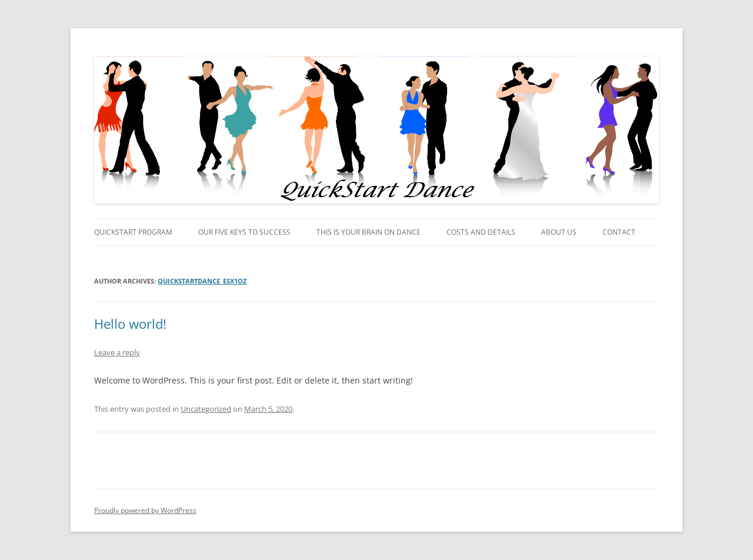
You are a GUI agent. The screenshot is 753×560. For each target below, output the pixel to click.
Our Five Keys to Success (244, 232)
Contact (619, 232)
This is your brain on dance (369, 232)
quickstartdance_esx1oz (202, 281)
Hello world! (130, 324)
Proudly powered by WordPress (145, 510)
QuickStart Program (133, 232)
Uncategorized (206, 409)
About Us (559, 232)
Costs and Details (481, 232)
